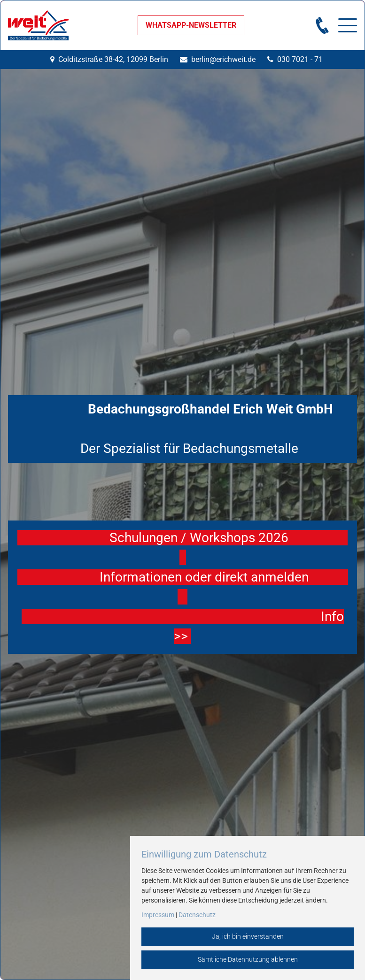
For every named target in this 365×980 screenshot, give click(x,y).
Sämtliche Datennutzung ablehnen (248, 959)
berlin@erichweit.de (223, 59)
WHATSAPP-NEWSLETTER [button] (191, 25)
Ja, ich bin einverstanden (248, 936)
